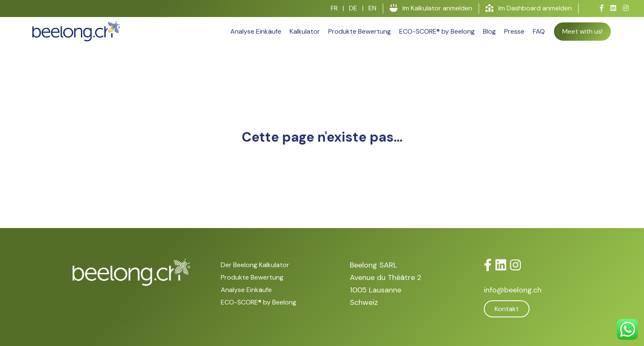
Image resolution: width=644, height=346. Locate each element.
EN (372, 8)
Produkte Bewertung (360, 31)
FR (334, 8)
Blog (489, 31)
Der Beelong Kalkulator (255, 265)
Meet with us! (582, 31)
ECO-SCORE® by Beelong (437, 31)
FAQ (539, 31)
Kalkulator (305, 31)
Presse (514, 31)
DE (353, 8)
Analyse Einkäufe (256, 31)
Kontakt (507, 309)
